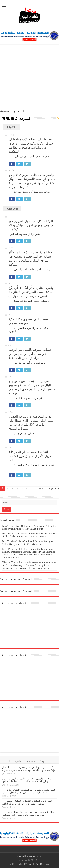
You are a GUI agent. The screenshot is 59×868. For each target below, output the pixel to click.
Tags (43, 761)
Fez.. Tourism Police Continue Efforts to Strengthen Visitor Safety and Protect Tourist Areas (28, 543)
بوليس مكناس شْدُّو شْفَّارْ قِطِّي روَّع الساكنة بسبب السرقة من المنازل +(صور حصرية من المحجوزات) (32, 292)
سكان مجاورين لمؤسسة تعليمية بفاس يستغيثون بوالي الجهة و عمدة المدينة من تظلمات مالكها (27, 780)
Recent (6, 761)
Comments (31, 761)
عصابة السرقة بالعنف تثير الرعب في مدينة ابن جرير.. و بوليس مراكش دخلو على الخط (30, 354)
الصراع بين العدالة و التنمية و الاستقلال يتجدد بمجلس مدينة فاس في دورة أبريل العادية (27, 802)
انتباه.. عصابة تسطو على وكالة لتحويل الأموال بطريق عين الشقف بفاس (31, 456)
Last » (40, 488)
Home (5, 112)
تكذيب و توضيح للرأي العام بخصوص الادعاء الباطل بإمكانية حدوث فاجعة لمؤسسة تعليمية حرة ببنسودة (28, 769)
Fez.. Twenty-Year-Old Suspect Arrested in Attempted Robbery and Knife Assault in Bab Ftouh (29, 527)
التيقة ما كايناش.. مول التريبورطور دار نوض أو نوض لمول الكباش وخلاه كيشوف (32, 225)
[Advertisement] (29, 78)
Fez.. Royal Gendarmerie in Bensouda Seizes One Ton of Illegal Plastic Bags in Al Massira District (29, 535)
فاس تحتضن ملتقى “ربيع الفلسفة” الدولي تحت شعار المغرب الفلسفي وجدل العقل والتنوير (28, 791)
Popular (18, 761)
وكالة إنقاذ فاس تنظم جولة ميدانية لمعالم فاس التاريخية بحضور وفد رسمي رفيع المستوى (29, 813)
